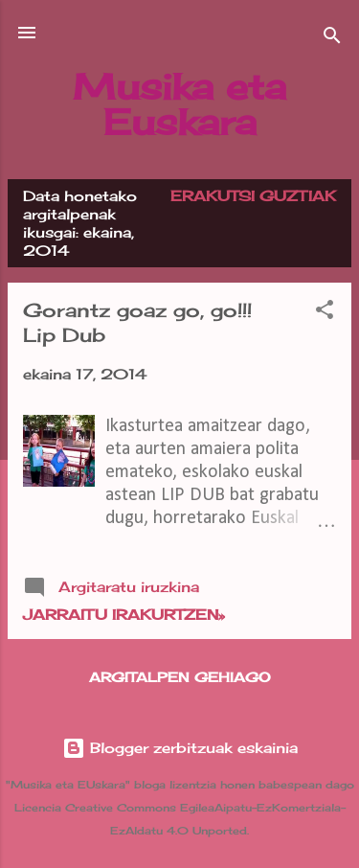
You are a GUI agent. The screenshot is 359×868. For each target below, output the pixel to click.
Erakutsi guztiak (253, 196)
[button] (325, 313)
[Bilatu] (332, 39)
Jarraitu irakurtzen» (124, 615)
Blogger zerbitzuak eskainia (180, 748)
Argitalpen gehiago (180, 677)
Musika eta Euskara (179, 104)
